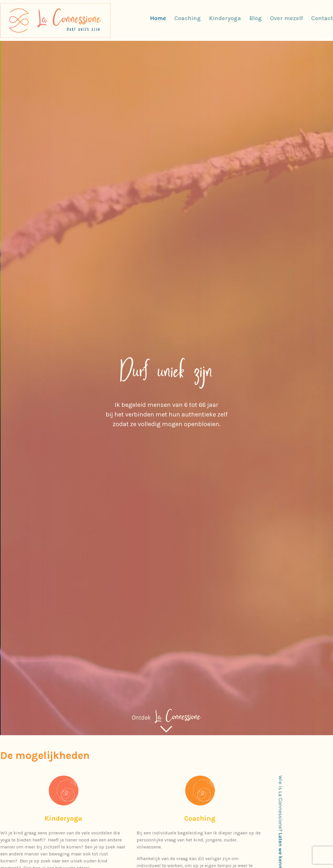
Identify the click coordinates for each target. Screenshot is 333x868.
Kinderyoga (225, 18)
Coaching (188, 18)
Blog (256, 18)
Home (158, 18)
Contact (322, 18)
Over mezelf (286, 18)
